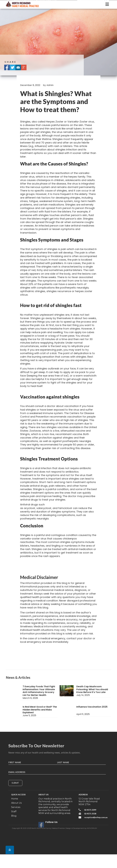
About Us (16, 803)
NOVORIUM (92, 828)
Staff (14, 811)
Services (16, 807)
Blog (14, 816)
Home (15, 799)
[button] (107, 4)
